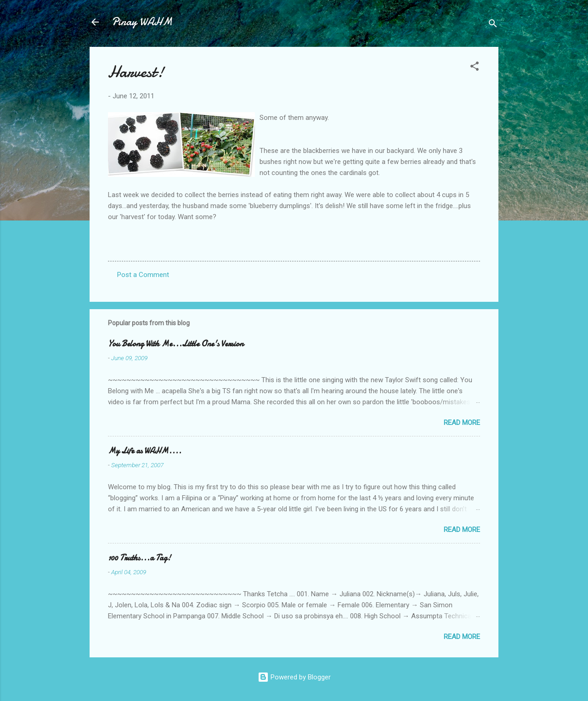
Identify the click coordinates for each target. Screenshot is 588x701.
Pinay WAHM (142, 22)
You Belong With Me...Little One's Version (176, 344)
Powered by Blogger (294, 677)
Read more (462, 423)
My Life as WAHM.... (145, 451)
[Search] (493, 25)
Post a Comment (143, 275)
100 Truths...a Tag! (139, 558)
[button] (475, 68)
